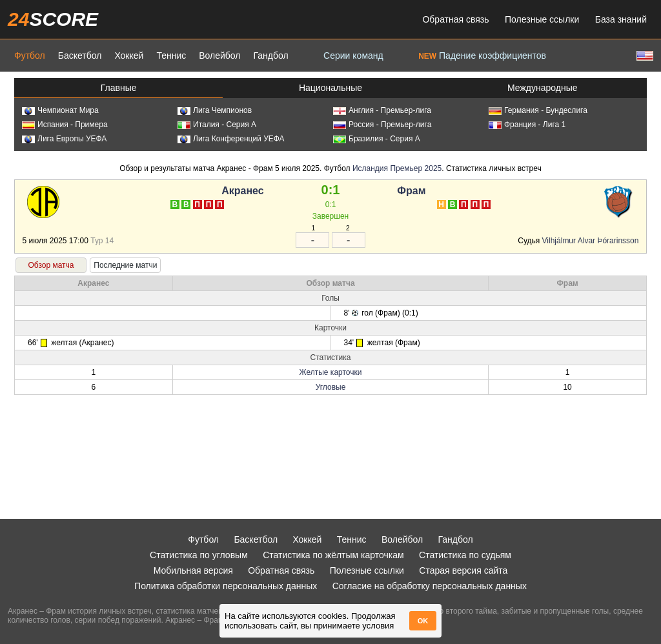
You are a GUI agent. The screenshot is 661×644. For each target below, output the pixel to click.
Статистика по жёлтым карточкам (333, 555)
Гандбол (270, 55)
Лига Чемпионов (215, 110)
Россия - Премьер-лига (382, 125)
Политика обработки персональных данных (226, 586)
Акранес (242, 191)
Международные (543, 88)
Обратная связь (455, 19)
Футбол (30, 55)
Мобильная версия (193, 570)
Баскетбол (80, 55)
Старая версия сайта (463, 570)
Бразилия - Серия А (377, 139)
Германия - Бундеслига (538, 110)
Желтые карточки (331, 372)
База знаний (621, 19)
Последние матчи (125, 265)
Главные (119, 88)
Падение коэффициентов (482, 55)
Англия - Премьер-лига (382, 110)
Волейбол (219, 55)
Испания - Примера (65, 125)
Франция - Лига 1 (527, 125)
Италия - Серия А (217, 125)
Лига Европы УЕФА (64, 139)
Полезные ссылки (542, 19)
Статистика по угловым (199, 555)
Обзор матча (51, 265)
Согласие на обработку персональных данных (430, 586)
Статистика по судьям (465, 555)
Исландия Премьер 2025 (397, 168)
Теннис (171, 55)
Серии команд (353, 55)
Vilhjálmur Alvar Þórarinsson (592, 241)
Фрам (411, 191)
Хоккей (129, 55)
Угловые (331, 387)
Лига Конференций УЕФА (231, 139)
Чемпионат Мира (60, 110)
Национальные (330, 88)
